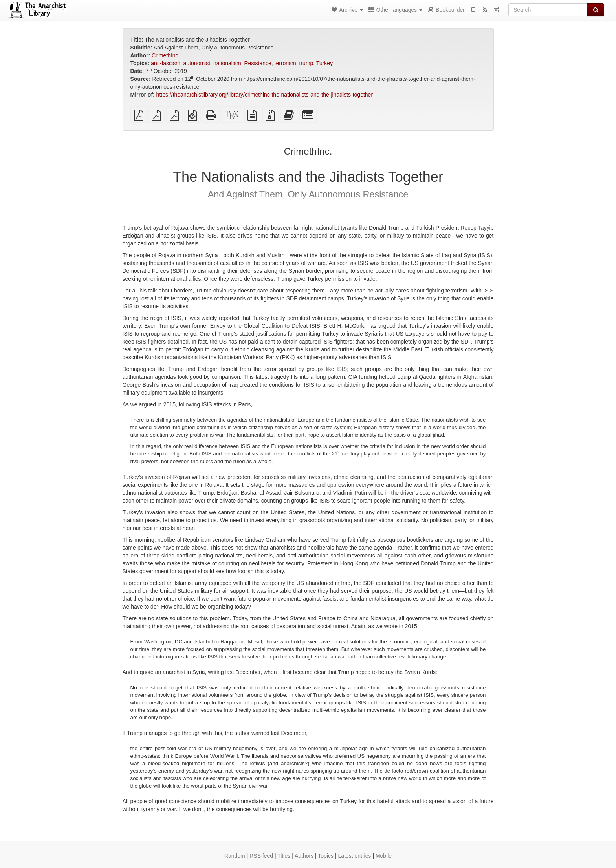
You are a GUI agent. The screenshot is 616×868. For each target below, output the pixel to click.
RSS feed (261, 856)
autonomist (197, 63)
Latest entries (354, 856)
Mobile (384, 856)
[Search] (548, 10)
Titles (284, 856)
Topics (326, 856)
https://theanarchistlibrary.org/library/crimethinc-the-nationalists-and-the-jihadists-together (265, 95)
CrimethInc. (166, 55)
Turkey (324, 63)
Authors (304, 856)
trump (306, 63)
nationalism (227, 63)
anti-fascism (166, 63)
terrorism (285, 63)
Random (235, 856)
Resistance (258, 63)
